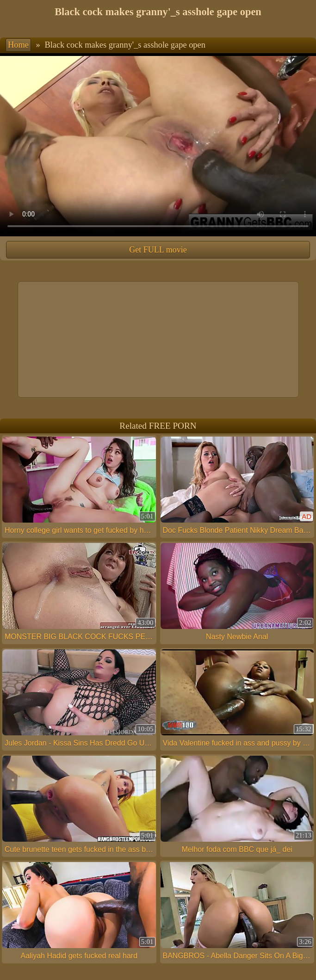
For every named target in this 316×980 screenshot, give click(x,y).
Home (18, 45)
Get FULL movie (158, 250)
